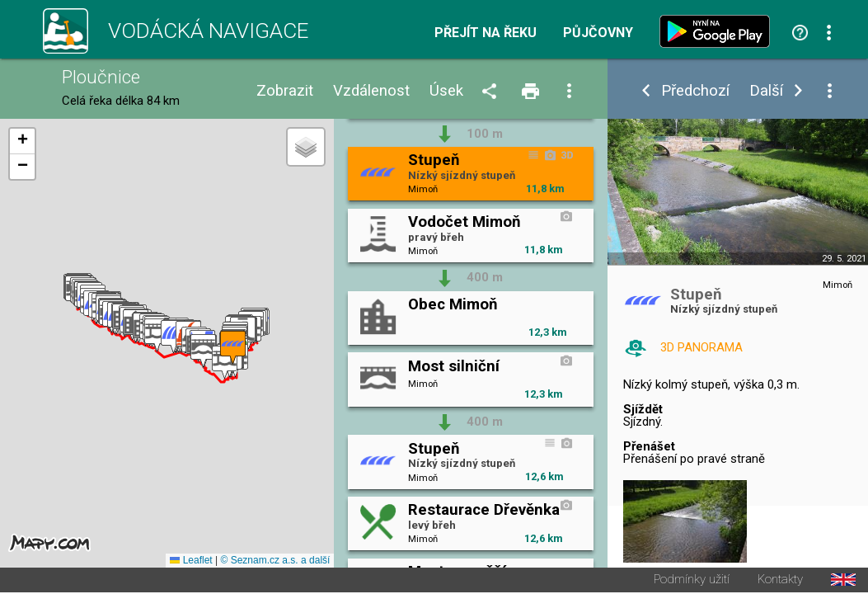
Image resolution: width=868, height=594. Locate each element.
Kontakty (780, 581)
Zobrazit (285, 91)
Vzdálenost (371, 91)
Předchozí (695, 91)
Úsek (446, 91)
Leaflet (191, 562)
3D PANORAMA (701, 347)
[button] (203, 352)
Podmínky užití (692, 581)
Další (766, 91)
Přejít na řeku (486, 33)
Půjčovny (598, 33)
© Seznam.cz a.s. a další (275, 562)
